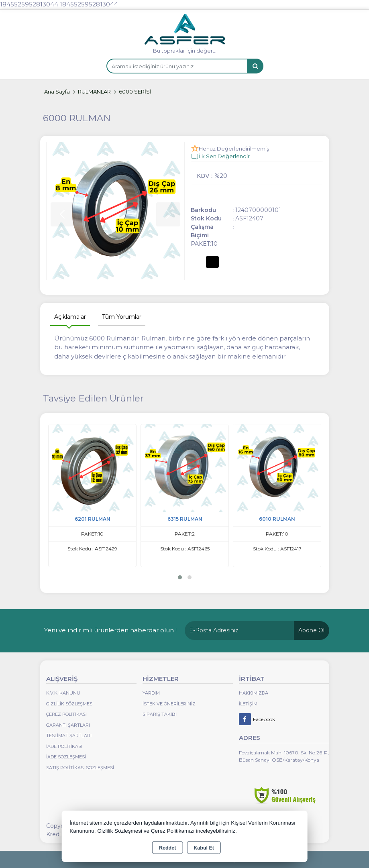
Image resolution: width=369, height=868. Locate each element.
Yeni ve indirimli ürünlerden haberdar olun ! (110, 630)
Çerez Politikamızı (173, 831)
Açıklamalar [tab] (70, 317)
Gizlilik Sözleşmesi (70, 704)
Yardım (151, 693)
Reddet (167, 848)
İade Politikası (64, 746)
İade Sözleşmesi (66, 757)
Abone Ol (311, 630)
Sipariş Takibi (160, 714)
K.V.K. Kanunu (63, 693)
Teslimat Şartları (69, 736)
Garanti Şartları (68, 725)
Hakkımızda (254, 693)
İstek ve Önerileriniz (169, 704)
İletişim (248, 704)
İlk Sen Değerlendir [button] (220, 157)
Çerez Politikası (66, 714)
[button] (180, 577)
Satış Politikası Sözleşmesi (80, 768)
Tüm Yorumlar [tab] (122, 317)
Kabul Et (204, 848)
